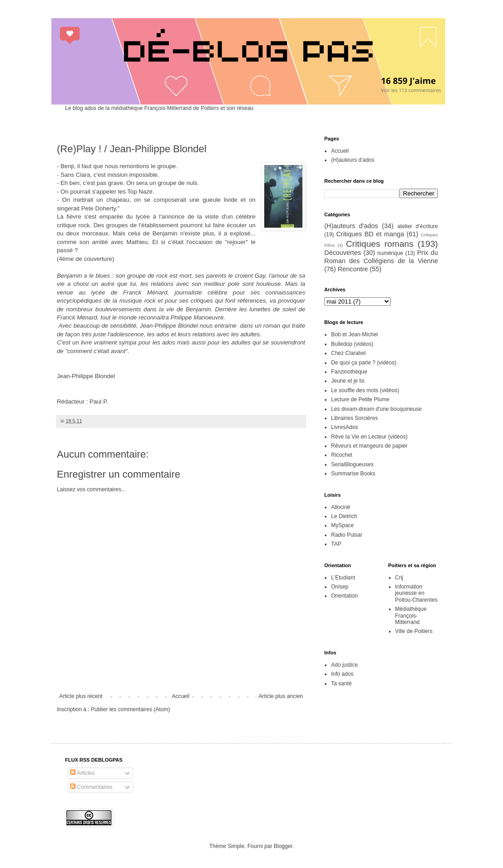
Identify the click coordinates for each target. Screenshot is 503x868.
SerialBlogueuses (352, 464)
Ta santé (341, 683)
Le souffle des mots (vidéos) (365, 390)
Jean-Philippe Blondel (86, 376)
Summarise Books (353, 474)
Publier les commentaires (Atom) (131, 709)
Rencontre (353, 269)
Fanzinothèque (349, 372)
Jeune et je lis (348, 381)
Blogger (283, 846)
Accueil (181, 696)
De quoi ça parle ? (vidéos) (364, 363)
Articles (82, 773)
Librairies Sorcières (355, 418)
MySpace (342, 525)
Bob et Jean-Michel (355, 334)
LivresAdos (345, 427)
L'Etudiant (343, 578)
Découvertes (343, 253)
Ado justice (345, 665)
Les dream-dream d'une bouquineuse (376, 409)
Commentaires (91, 787)
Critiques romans (380, 244)
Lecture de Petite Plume (360, 399)
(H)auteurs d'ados (353, 160)
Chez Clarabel (348, 353)
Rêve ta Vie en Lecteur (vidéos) (369, 437)
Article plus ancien (281, 696)
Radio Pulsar (347, 535)
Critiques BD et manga (370, 234)
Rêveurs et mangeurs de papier (369, 446)
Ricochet (342, 455)
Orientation (345, 596)
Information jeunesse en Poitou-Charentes (416, 593)
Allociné (341, 507)
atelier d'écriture (418, 226)
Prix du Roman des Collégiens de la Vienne (381, 257)
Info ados (342, 674)
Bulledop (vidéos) (352, 344)
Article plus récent (81, 696)
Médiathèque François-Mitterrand (411, 616)
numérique (390, 253)
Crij (399, 578)
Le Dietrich (344, 516)
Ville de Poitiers (414, 631)
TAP (336, 544)
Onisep (340, 587)
